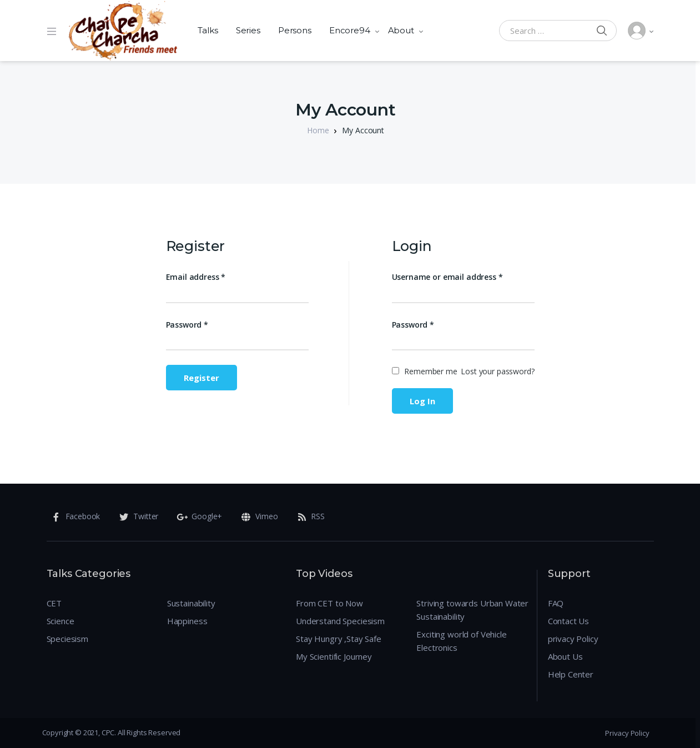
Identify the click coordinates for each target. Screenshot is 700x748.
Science (61, 621)
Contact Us (569, 621)
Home (318, 130)
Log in (422, 401)
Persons (295, 30)
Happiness (187, 621)
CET (54, 603)
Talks (208, 30)
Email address (196, 277)
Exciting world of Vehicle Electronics (461, 641)
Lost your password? (497, 371)
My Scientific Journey (334, 656)
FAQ (556, 603)
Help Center (571, 674)
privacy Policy (573, 639)
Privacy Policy (627, 733)
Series (248, 30)
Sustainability (191, 603)
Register (202, 378)
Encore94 (350, 30)
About (401, 30)
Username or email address (447, 277)
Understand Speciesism (340, 621)
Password (187, 325)
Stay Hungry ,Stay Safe (339, 639)
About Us (565, 656)
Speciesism (68, 639)
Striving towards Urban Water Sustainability (472, 610)
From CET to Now (329, 603)
